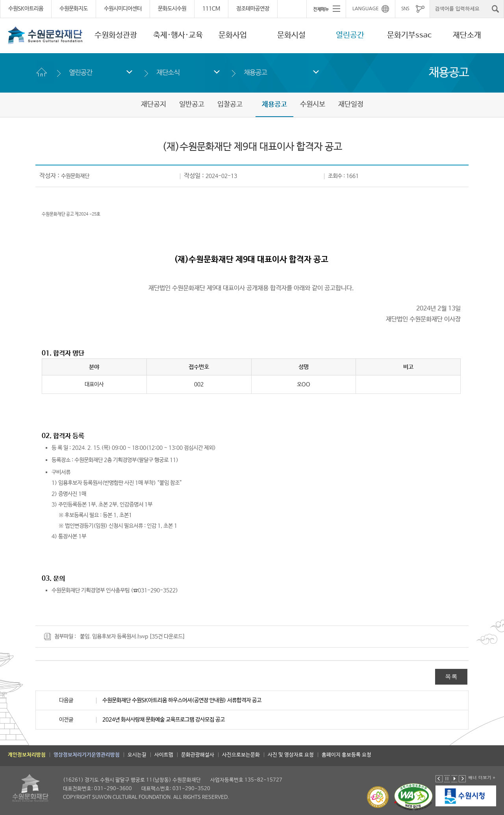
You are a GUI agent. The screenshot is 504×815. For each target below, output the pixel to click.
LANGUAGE (366, 9)
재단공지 (154, 104)
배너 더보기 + (482, 777)
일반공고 (192, 104)
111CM (211, 9)
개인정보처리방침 (27, 755)
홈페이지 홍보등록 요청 (346, 755)
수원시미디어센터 (123, 9)
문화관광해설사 (198, 755)
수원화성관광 (116, 35)
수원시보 (313, 104)
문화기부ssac (409, 35)
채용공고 (255, 72)
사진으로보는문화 (241, 755)
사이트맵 (164, 755)
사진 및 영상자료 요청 (291, 755)
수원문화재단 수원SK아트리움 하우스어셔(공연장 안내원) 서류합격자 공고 (182, 700)
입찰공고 (230, 104)
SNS (405, 9)
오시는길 (137, 755)
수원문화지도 (74, 9)
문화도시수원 (172, 9)
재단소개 (467, 35)
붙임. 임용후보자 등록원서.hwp (114, 637)
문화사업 (233, 35)
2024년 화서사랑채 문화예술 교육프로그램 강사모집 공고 (164, 720)
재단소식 (168, 72)
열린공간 (350, 35)
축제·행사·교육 (178, 35)
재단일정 (351, 104)
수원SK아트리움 (26, 9)
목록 (451, 677)
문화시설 (291, 35)
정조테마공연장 (253, 9)
